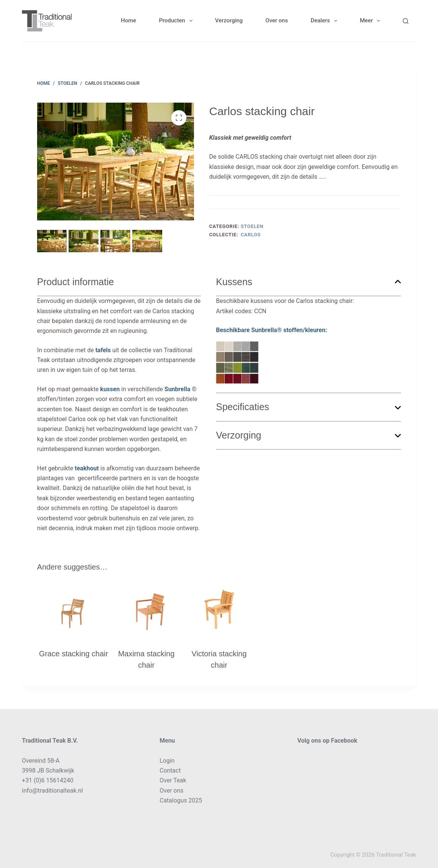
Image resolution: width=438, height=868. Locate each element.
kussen (110, 389)
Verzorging (229, 20)
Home (128, 20)
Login (167, 761)
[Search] (406, 21)
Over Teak (173, 780)
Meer (372, 21)
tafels (103, 350)
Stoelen (252, 226)
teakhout (87, 468)
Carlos (251, 235)
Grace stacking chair (74, 654)
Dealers (325, 21)
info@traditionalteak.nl (52, 791)
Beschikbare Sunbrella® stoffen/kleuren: (271, 355)
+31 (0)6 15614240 (48, 780)
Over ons (277, 20)
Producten (177, 21)
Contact (170, 770)
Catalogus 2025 (181, 800)
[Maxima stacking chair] (146, 611)
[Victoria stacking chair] (219, 611)
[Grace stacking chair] (74, 611)
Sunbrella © (181, 389)
